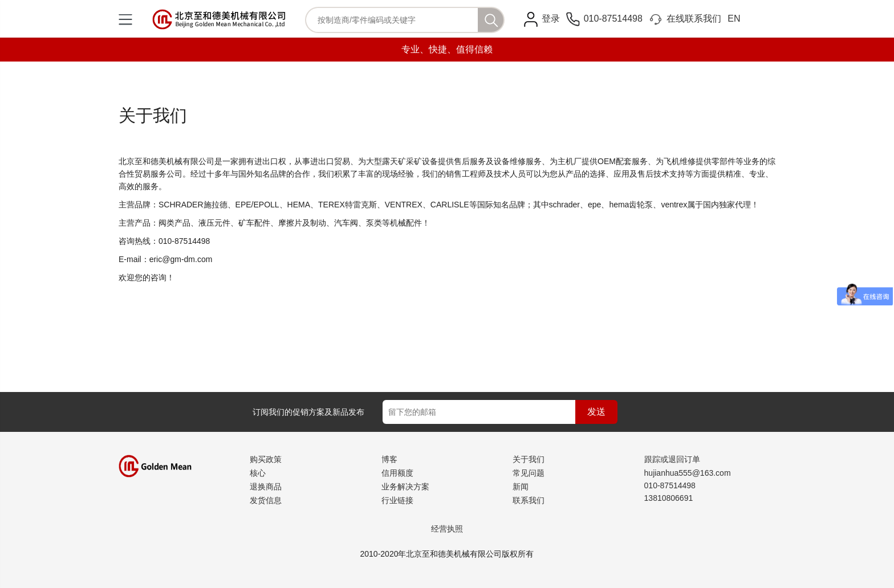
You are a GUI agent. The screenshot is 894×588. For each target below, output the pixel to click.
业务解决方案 (405, 487)
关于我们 (529, 459)
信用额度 (397, 473)
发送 (596, 412)
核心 (258, 473)
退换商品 (266, 487)
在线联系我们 (685, 19)
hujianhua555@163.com (688, 473)
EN (734, 19)
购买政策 (266, 459)
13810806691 (669, 498)
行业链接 (397, 500)
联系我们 (529, 500)
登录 (551, 19)
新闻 (521, 487)
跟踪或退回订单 (672, 459)
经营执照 (447, 529)
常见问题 (529, 473)
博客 (389, 459)
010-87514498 (604, 19)
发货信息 (266, 500)
